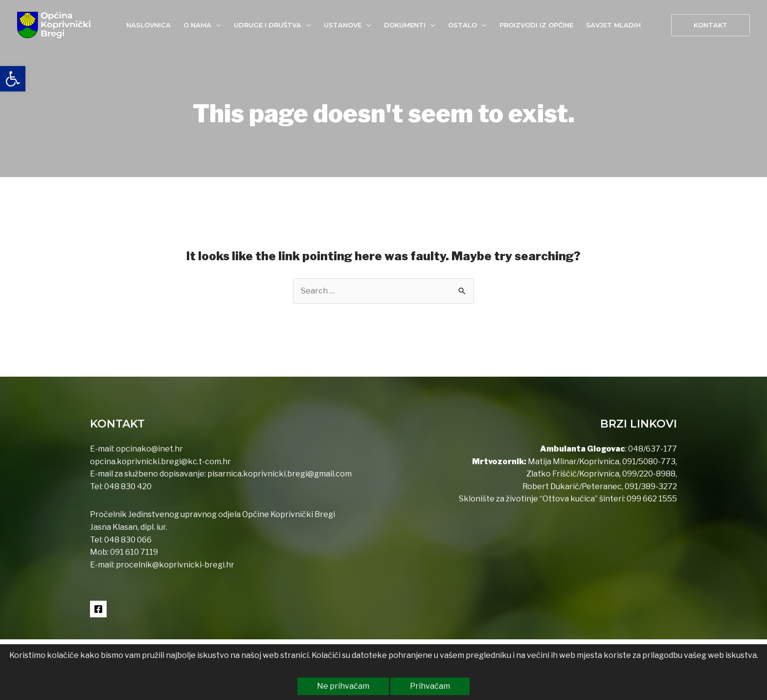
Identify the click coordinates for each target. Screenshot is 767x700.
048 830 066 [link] (127, 540)
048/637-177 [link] (652, 449)
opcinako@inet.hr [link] (149, 449)
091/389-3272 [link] (651, 486)
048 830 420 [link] (127, 486)
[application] (216, 25)
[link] (13, 79)
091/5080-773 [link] (648, 462)
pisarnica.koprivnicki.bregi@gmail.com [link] (280, 474)
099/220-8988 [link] (649, 474)
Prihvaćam (430, 686)
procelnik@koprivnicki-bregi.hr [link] (175, 565)
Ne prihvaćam (343, 686)
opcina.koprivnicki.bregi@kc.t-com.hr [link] (160, 462)
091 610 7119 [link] (134, 552)
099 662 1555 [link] (652, 499)
